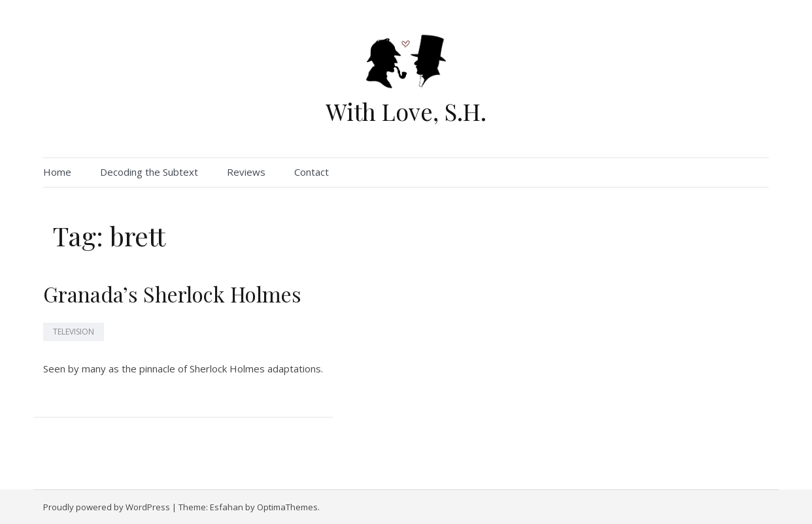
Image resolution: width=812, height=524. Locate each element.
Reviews (246, 172)
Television (74, 332)
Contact (312, 172)
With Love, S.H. (406, 111)
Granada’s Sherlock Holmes (172, 294)
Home (57, 172)
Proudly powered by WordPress (107, 507)
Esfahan (227, 507)
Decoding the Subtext (149, 172)
